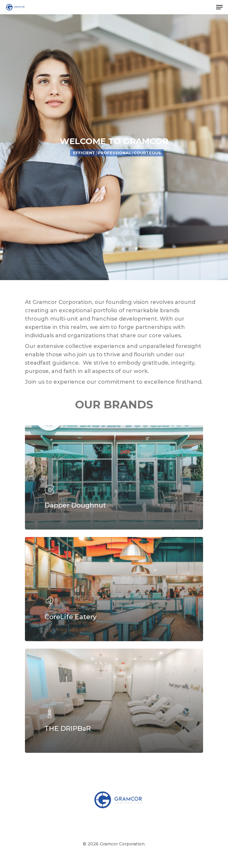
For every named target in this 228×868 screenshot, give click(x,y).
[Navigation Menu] (219, 7)
